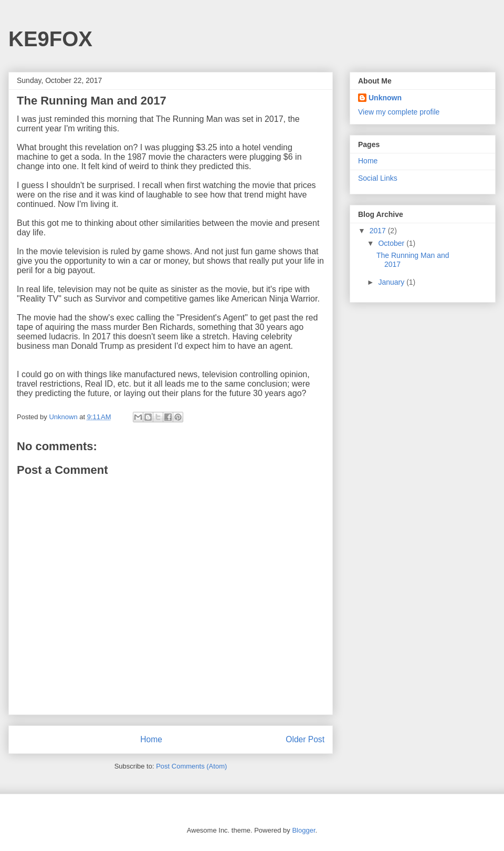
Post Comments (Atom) (191, 766)
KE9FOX (50, 39)
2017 (379, 231)
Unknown (385, 98)
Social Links (378, 178)
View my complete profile (399, 112)
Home (151, 739)
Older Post (305, 739)
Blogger (303, 830)
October (392, 243)
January (392, 282)
